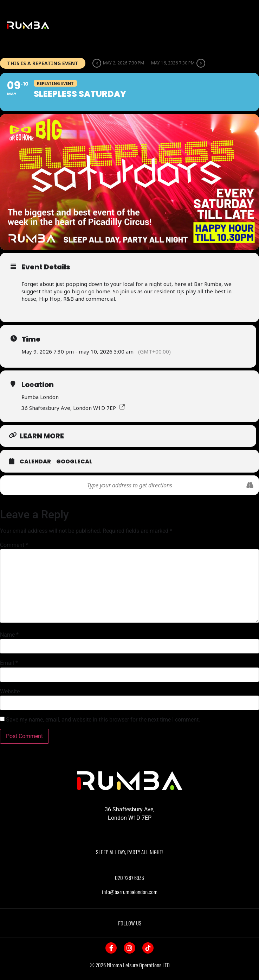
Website (10, 692)
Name (9, 635)
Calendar (35, 461)
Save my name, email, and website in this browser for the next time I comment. (103, 720)
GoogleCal (74, 461)
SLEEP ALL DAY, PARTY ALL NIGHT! (130, 852)
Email (9, 663)
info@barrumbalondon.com (130, 892)
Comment (14, 545)
